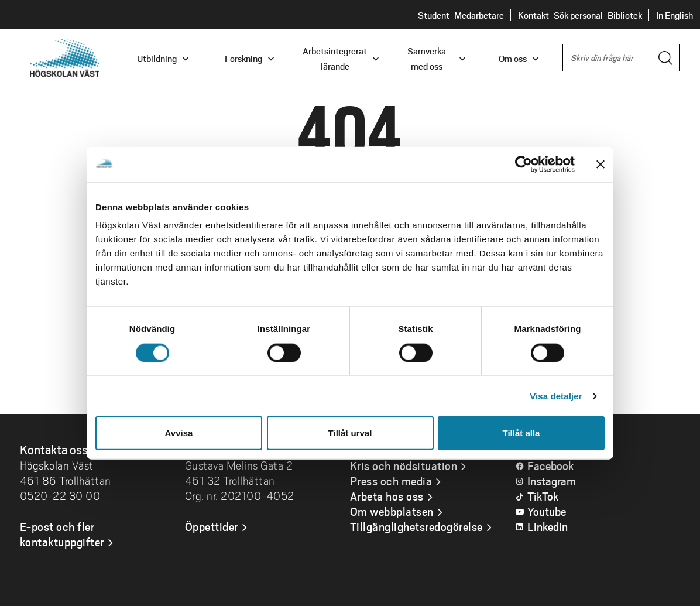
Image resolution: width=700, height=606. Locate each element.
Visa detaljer (556, 396)
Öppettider (212, 526)
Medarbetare (479, 15)
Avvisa (179, 433)
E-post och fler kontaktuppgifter (62, 534)
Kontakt (533, 15)
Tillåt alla (521, 433)
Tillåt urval (350, 433)
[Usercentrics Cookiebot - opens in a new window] (524, 164)
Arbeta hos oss (387, 496)
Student (434, 15)
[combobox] (621, 58)
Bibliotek (625, 15)
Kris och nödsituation (404, 465)
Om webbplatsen (392, 511)
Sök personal (578, 15)
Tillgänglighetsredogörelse (416, 526)
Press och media (391, 481)
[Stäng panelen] (601, 164)
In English (675, 15)
